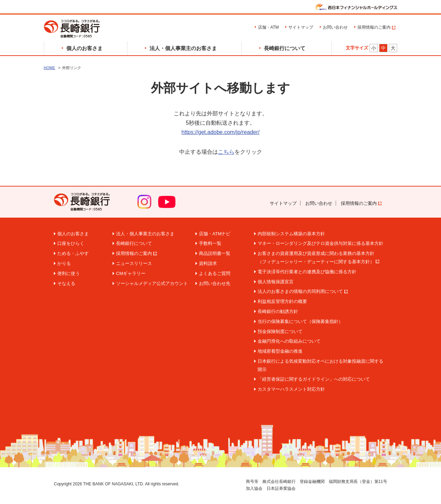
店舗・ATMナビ (215, 234)
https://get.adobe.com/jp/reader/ (221, 132)
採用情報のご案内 (374, 27)
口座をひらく (71, 243)
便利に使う (69, 273)
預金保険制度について (280, 331)
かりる (64, 263)
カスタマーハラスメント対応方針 (291, 389)
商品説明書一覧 (215, 253)
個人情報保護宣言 (276, 282)
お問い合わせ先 (215, 283)
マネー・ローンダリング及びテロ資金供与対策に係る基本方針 (320, 243)
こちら (226, 152)
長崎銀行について (285, 48)
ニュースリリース (134, 263)
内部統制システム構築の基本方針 (291, 234)
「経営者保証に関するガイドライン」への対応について (314, 379)
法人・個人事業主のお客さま (183, 48)
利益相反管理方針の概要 (282, 301)
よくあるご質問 (215, 273)
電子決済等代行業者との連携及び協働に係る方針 (307, 272)
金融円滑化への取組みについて (289, 341)
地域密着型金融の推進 (280, 351)
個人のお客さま (84, 48)
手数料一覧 (210, 243)
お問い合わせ (335, 27)
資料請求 (208, 263)
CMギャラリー (131, 273)
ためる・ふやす (73, 253)
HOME (50, 68)
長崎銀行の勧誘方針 (278, 311)
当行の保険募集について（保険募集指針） (300, 321)
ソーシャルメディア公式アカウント (152, 283)
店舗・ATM (268, 27)
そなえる (66, 283)
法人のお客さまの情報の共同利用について (300, 291)
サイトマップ (301, 27)
